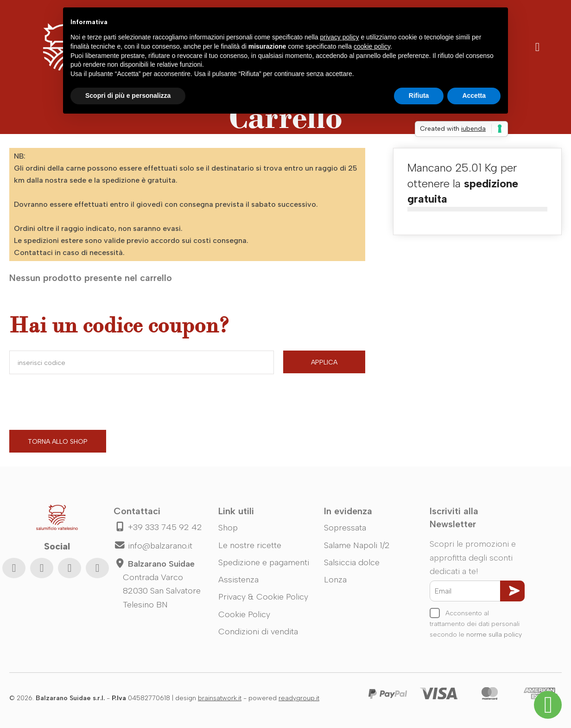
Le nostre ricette (250, 545)
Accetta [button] (474, 96)
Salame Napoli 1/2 (357, 545)
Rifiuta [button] (419, 96)
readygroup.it (299, 698)
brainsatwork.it (220, 698)
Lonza (335, 580)
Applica (324, 362)
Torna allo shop (58, 442)
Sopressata (345, 528)
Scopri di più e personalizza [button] (128, 96)
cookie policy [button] (372, 46)
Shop (228, 528)
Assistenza (238, 580)
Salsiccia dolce (352, 562)
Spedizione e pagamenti (264, 562)
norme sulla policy (494, 635)
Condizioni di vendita (258, 632)
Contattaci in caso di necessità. (69, 252)
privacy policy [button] (340, 37)
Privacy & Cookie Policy (263, 597)
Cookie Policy (244, 614)
